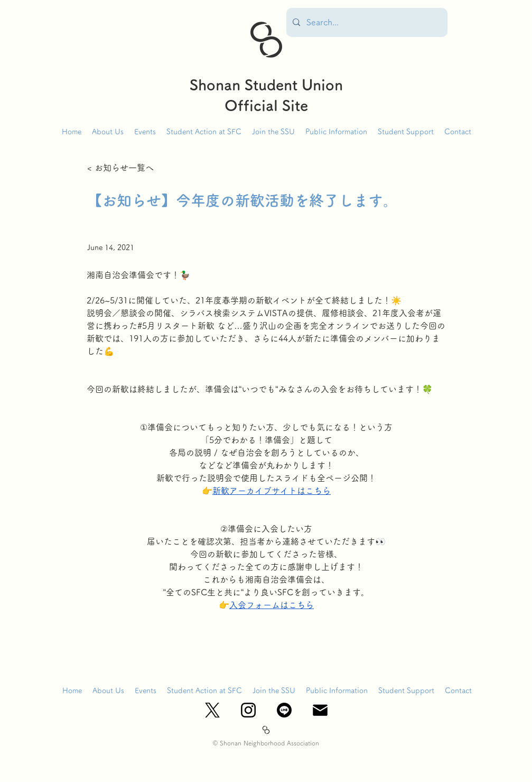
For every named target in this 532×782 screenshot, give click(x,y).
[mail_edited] (320, 710)
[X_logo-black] (212, 710)
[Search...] (366, 22)
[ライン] (284, 710)
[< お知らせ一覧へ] (122, 168)
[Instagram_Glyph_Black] (248, 710)
